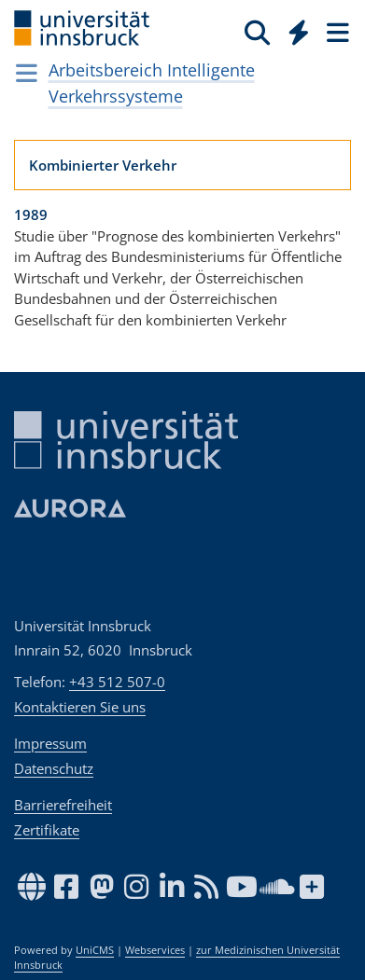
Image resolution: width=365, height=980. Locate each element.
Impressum (50, 743)
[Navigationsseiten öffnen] (27, 73)
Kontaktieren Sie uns (80, 707)
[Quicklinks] (299, 32)
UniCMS (95, 950)
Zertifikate (47, 830)
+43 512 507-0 (117, 682)
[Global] (294, 29)
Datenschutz (54, 768)
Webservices (155, 950)
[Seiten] (336, 32)
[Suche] (257, 32)
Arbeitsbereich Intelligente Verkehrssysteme (152, 83)
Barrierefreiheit (63, 805)
